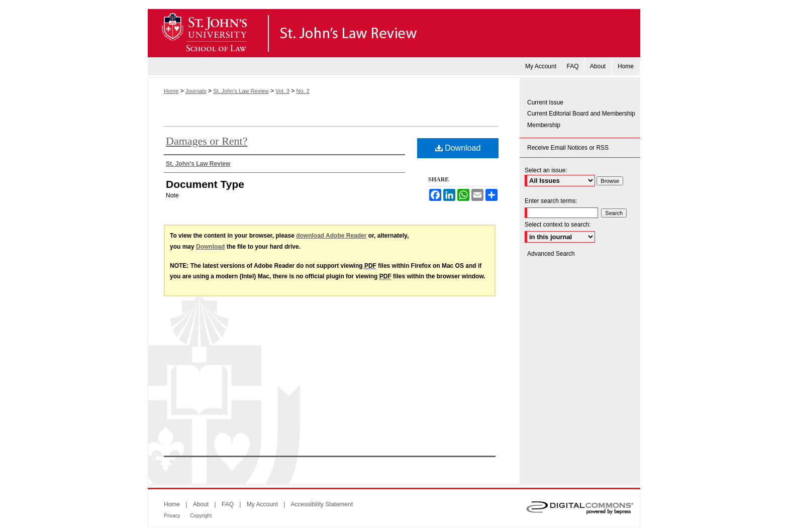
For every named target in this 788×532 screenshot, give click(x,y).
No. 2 (303, 91)
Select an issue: (546, 170)
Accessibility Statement (322, 504)
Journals (196, 91)
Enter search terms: (551, 201)
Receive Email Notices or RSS (568, 148)
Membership (544, 125)
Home (171, 91)
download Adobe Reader (331, 236)
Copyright (201, 516)
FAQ (228, 504)
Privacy (172, 516)
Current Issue (545, 102)
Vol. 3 (282, 91)
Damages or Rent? (207, 141)
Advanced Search (551, 254)
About (201, 504)
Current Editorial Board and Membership (581, 114)
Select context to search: (558, 225)
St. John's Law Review (394, 33)
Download (458, 148)
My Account (262, 504)
